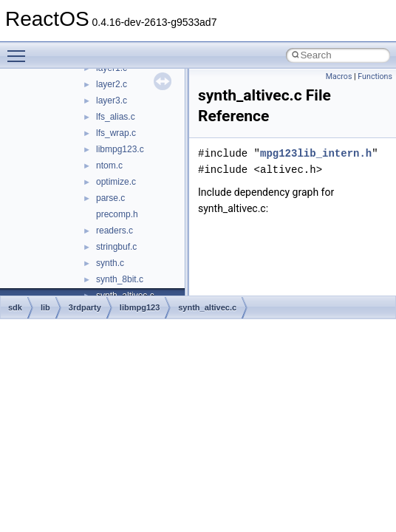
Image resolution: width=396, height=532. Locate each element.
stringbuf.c (116, 247)
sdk (15, 307)
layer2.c (112, 84)
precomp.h (117, 214)
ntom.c (109, 166)
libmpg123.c (120, 149)
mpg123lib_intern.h (316, 153)
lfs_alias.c (116, 117)
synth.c (110, 263)
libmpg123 (140, 307)
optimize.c (116, 182)
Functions (375, 76)
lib (45, 307)
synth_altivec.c (207, 307)
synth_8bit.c (120, 279)
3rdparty (85, 307)
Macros (339, 76)
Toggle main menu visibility (20, 50)
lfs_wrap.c (116, 133)
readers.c (115, 231)
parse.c (110, 198)
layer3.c (112, 100)
